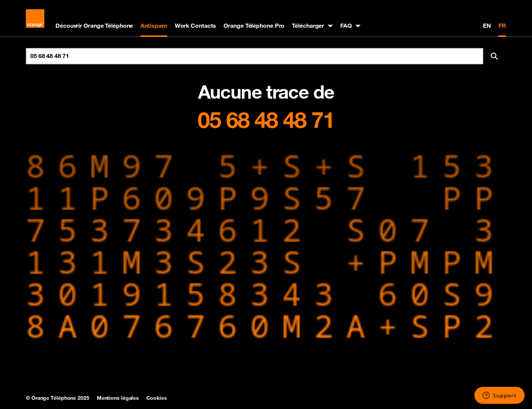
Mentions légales (118, 398)
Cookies (156, 398)
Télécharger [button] (308, 25)
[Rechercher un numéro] (255, 56)
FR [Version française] (502, 25)
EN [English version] (487, 25)
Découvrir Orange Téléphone (94, 25)
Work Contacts (196, 25)
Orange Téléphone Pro (254, 25)
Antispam (154, 25)
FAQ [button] (346, 25)
